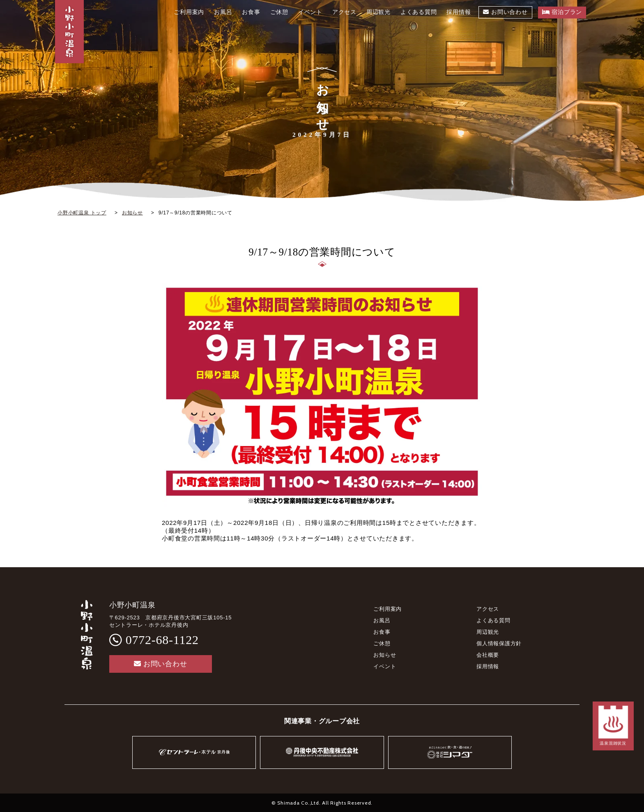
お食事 (382, 632)
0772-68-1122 (162, 640)
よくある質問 (493, 620)
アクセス (488, 609)
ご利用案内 (388, 609)
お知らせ (385, 655)
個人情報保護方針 (499, 643)
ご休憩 (382, 643)
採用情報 (488, 666)
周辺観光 (488, 632)
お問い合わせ (160, 664)
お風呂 (382, 620)
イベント (385, 666)
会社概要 (488, 655)
